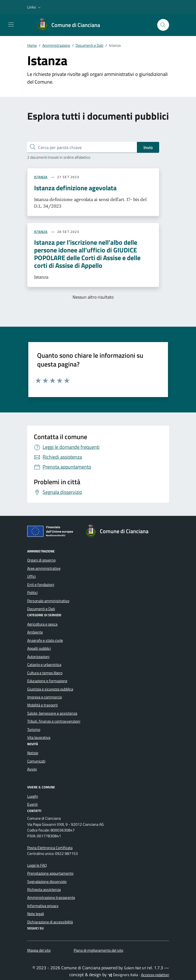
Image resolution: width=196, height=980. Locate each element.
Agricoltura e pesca (42, 624)
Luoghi (33, 796)
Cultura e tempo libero (45, 673)
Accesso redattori (155, 975)
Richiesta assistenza (44, 890)
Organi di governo (41, 560)
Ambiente (35, 632)
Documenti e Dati (41, 609)
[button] (34, 7)
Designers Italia (123, 975)
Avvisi (32, 769)
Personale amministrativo (48, 601)
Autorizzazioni (38, 657)
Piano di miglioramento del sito (98, 950)
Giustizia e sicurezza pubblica (50, 689)
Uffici (31, 576)
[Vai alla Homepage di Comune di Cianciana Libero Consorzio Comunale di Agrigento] (71, 25)
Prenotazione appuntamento (50, 873)
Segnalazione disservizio (47, 882)
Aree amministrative (44, 568)
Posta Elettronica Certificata (50, 848)
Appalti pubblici (39, 648)
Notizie (33, 753)
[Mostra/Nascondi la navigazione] (11, 24)
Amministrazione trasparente (51, 898)
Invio (148, 147)
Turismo (34, 730)
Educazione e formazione (47, 681)
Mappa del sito (39, 950)
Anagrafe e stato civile (45, 640)
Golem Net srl (135, 968)
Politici (32, 593)
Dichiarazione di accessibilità (50, 922)
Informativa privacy (43, 906)
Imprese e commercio (45, 697)
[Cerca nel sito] (163, 25)
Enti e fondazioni (41, 585)
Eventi (32, 804)
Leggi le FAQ (37, 865)
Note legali (36, 914)
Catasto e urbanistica (44, 665)
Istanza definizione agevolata (75, 188)
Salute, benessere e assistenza (52, 713)
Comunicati (36, 761)
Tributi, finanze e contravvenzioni (54, 721)
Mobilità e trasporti (42, 705)
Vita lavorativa (39, 737)
